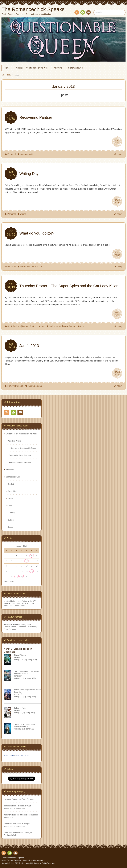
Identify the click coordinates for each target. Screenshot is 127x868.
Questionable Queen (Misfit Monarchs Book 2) (25, 725)
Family (10, 386)
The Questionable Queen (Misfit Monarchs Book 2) (27, 672)
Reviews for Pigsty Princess (20, 455)
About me (58, 68)
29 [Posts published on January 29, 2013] (17, 576)
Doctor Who (26, 266)
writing (32, 154)
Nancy (6, 799)
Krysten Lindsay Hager (13, 601)
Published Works (14, 441)
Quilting (11, 520)
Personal (11, 154)
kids (40, 266)
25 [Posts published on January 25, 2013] (32, 571)
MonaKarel (8, 824)
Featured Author (37, 326)
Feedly (82, 13)
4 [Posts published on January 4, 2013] (32, 556)
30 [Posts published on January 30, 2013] (22, 576)
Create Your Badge (22, 755)
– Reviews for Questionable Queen (23, 448)
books (65, 326)
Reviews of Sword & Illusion (20, 463)
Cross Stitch (12, 491)
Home (7, 68)
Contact (88, 13)
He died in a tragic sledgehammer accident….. (17, 807)
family (35, 266)
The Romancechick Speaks (13, 858)
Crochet (11, 484)
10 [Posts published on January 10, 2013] (27, 561)
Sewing (10, 527)
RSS (76, 13)
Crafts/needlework (76, 68)
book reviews (55, 326)
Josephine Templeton (12, 624)
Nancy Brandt (9, 755)
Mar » (12, 582)
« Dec (6, 582)
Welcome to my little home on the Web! (32, 68)
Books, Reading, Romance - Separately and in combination (23, 860)
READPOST (117, 142)
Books (25, 326)
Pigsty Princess (20, 655)
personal (24, 154)
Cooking (12, 513)
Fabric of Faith (20, 708)
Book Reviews (14, 326)
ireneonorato (9, 806)
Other (10, 506)
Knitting (11, 498)
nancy (120, 154)
